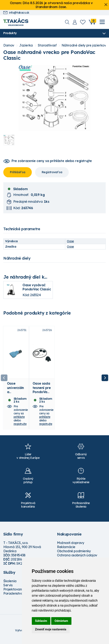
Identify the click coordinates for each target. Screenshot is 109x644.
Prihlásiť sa (18, 172)
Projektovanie (14, 592)
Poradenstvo (13, 596)
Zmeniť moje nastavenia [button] (51, 629)
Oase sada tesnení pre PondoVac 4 (42, 393)
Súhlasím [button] (41, 621)
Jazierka (26, 46)
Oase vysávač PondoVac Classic (37, 287)
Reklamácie (66, 550)
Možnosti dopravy (71, 546)
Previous (4, 379)
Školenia (10, 584)
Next (105, 379)
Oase (70, 241)
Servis (8, 588)
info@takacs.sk (16, 13)
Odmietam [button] (61, 621)
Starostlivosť (47, 46)
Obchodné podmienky (74, 554)
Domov (9, 46)
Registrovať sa (52, 172)
